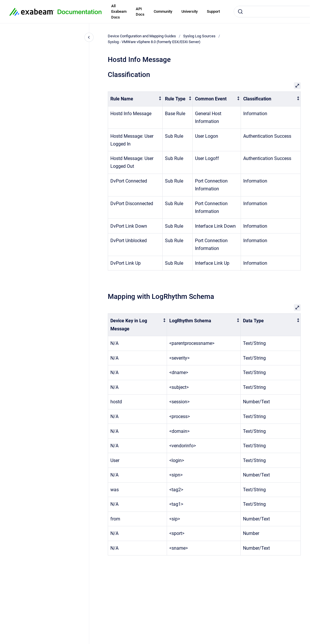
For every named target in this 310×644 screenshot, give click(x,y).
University (190, 11)
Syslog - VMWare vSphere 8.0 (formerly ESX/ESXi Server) (154, 42)
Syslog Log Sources (199, 36)
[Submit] (240, 12)
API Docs (140, 12)
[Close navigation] (89, 37)
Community (163, 11)
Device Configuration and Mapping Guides (142, 36)
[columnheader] (135, 99)
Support (213, 11)
